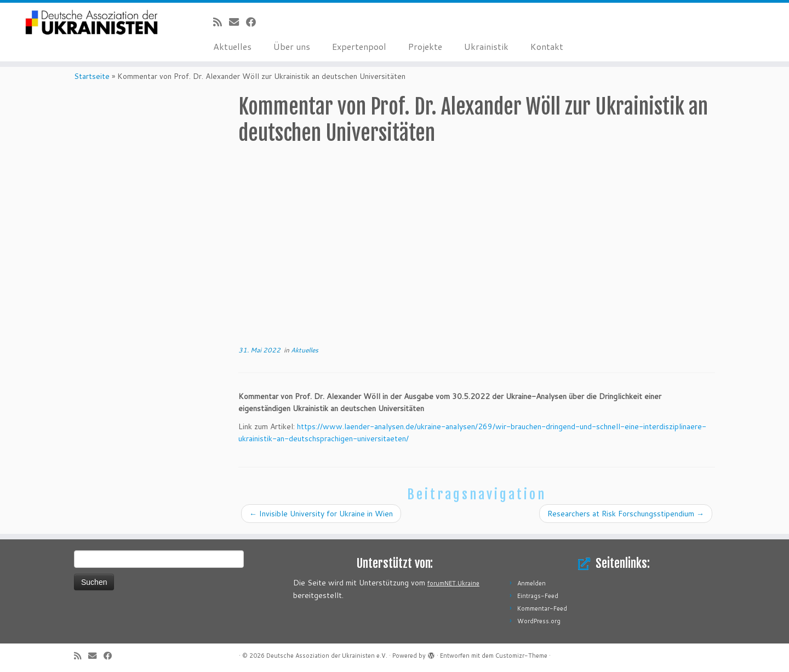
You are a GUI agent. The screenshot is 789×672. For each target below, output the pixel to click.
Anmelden (531, 583)
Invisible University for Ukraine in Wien (321, 514)
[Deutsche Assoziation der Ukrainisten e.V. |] (91, 23)
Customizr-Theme (521, 656)
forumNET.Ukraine (453, 583)
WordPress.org (539, 621)
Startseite (92, 76)
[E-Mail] (238, 22)
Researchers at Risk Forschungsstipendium (626, 514)
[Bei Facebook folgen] (255, 22)
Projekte (425, 46)
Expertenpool (359, 46)
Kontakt (547, 46)
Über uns (292, 46)
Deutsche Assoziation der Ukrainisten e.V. (327, 656)
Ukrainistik (486, 46)
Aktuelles (232, 46)
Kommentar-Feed (542, 608)
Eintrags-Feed (538, 596)
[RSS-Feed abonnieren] (221, 22)
